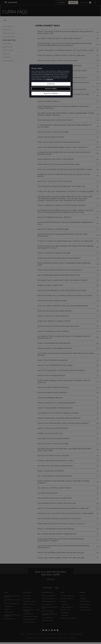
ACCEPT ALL (51, 84)
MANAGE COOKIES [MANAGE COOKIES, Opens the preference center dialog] (51, 89)
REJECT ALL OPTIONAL (51, 93)
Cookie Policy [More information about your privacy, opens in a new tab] (50, 79)
